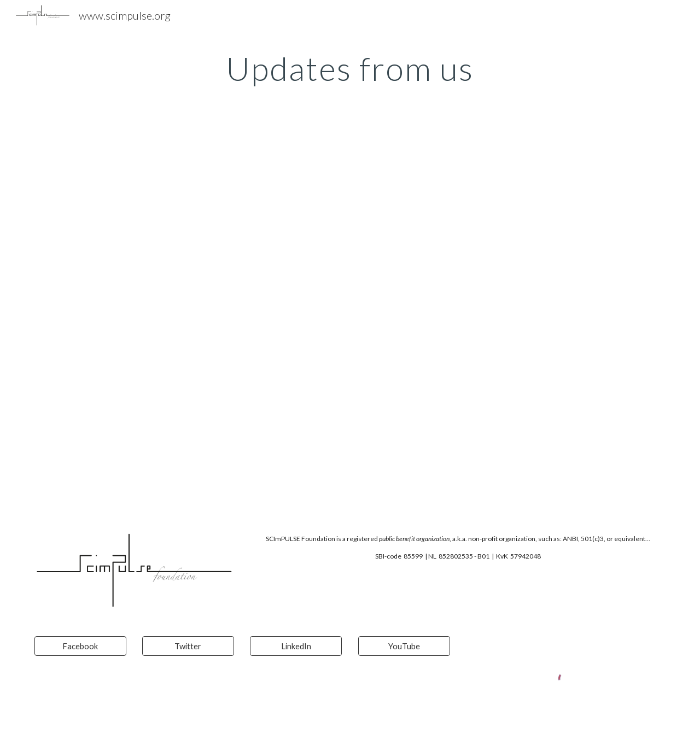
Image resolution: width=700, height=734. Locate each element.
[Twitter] (188, 646)
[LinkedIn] (296, 646)
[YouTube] (404, 646)
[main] (350, 68)
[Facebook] (80, 646)
